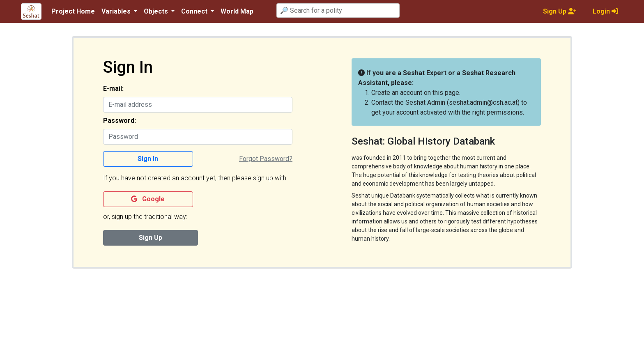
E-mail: (113, 89)
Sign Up (151, 238)
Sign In (148, 159)
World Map (237, 11)
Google (148, 199)
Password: (120, 121)
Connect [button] (195, 11)
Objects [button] (157, 11)
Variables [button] (117, 11)
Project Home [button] (73, 11)
